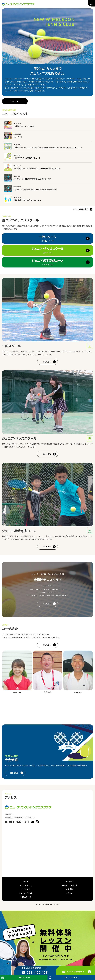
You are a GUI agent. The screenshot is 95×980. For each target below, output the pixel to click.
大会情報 (69, 889)
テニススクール (26, 885)
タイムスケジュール (72, 978)
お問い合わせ (26, 897)
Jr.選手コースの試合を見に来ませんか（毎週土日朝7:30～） (36, 190)
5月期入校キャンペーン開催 (24, 126)
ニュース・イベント (26, 893)
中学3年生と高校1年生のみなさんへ (27, 200)
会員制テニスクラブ (69, 885)
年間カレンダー (24, 978)
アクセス (69, 893)
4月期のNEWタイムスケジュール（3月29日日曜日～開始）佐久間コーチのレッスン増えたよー (48, 147)
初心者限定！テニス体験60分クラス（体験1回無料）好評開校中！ (37, 168)
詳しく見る (47, 362)
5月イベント (18, 137)
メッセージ (14, 101)
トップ (26, 881)
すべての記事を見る (81, 209)
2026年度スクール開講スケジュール (27, 158)
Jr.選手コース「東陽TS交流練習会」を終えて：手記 (32, 179)
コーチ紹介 (26, 889)
